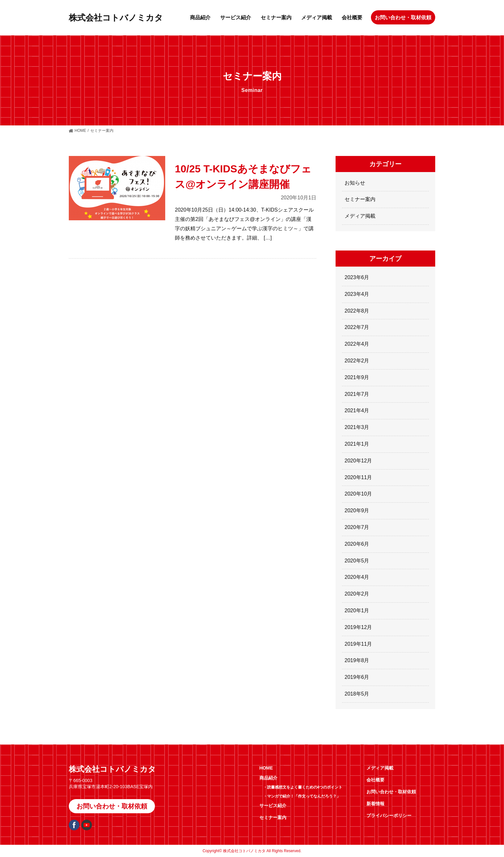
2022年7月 (357, 327)
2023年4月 (357, 294)
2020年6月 (357, 544)
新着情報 (375, 804)
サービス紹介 (236, 18)
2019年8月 (357, 660)
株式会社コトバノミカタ (116, 18)
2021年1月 (357, 444)
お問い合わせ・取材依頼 (403, 18)
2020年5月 (357, 561)
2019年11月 (358, 644)
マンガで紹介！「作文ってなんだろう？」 (304, 796)
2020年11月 (358, 477)
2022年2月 (357, 361)
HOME (80, 131)
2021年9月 (357, 377)
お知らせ (355, 183)
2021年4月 (357, 410)
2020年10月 (358, 494)
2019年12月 (358, 627)
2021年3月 (357, 427)
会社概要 (352, 18)
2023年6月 (357, 277)
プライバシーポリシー (389, 816)
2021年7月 (357, 394)
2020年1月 (357, 611)
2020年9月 (357, 511)
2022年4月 (357, 344)
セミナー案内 (276, 18)
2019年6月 (357, 677)
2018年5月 (357, 694)
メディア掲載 (317, 18)
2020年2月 (357, 594)
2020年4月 (357, 577)
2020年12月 (358, 461)
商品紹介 (200, 18)
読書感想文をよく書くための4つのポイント (305, 787)
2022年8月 (357, 311)
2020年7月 (357, 527)
